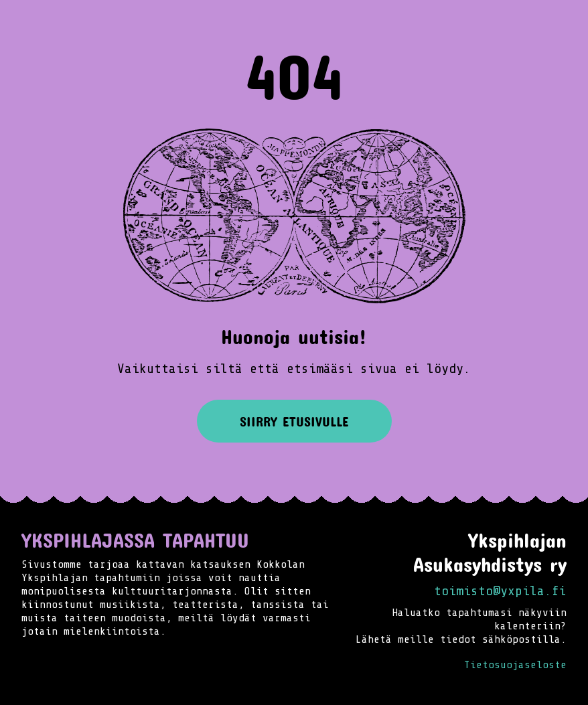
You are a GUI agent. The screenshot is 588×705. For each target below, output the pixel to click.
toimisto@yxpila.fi (500, 591)
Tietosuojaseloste (515, 665)
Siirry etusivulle (294, 421)
